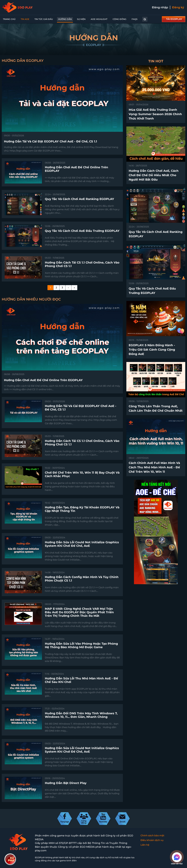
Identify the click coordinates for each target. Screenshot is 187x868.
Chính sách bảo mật (152, 835)
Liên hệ (145, 845)
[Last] (74, 288)
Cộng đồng (120, 19)
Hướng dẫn (65, 19)
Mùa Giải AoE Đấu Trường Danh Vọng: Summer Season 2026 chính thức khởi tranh (155, 114)
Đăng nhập (160, 7)
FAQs (135, 19)
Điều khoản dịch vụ (152, 840)
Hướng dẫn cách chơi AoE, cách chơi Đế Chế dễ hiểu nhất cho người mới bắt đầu (154, 175)
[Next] (68, 288)
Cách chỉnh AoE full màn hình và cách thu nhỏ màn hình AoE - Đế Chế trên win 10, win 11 (154, 467)
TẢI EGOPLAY (174, 19)
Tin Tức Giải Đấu (44, 19)
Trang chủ (9, 19)
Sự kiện (81, 19)
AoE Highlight (99, 19)
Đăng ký (178, 7)
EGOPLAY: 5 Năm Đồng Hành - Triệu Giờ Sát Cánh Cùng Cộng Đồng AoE (152, 350)
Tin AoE (25, 19)
